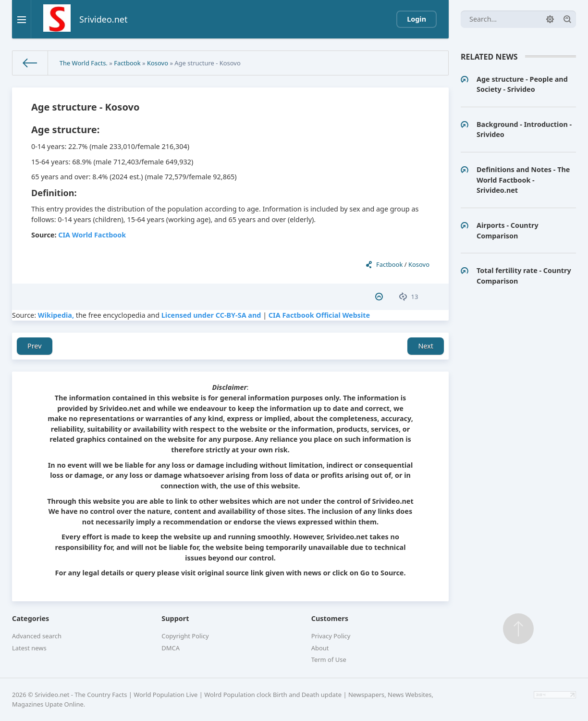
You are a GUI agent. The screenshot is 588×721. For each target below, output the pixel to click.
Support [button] (175, 618)
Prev (35, 346)
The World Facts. (84, 63)
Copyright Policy (185, 636)
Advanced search (37, 636)
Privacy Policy (331, 636)
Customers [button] (330, 618)
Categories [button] (31, 618)
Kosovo (158, 63)
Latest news (29, 648)
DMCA (171, 648)
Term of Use (329, 659)
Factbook (127, 63)
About (320, 648)
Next (426, 346)
